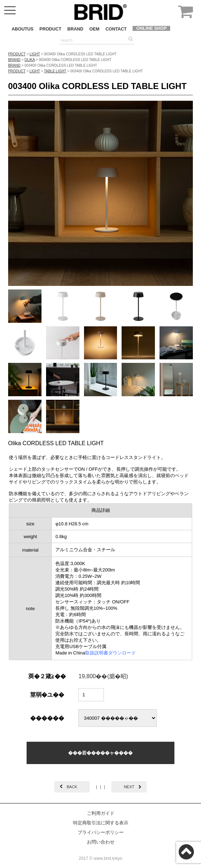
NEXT (129, 787)
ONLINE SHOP (151, 28)
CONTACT (116, 29)
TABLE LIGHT (55, 71)
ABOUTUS (23, 29)
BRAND (75, 29)
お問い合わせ (101, 842)
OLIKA (30, 60)
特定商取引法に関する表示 (101, 823)
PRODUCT (50, 29)
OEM (94, 29)
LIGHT (35, 54)
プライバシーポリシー (101, 832)
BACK (72, 787)
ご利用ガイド (101, 813)
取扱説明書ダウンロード (110, 653)
